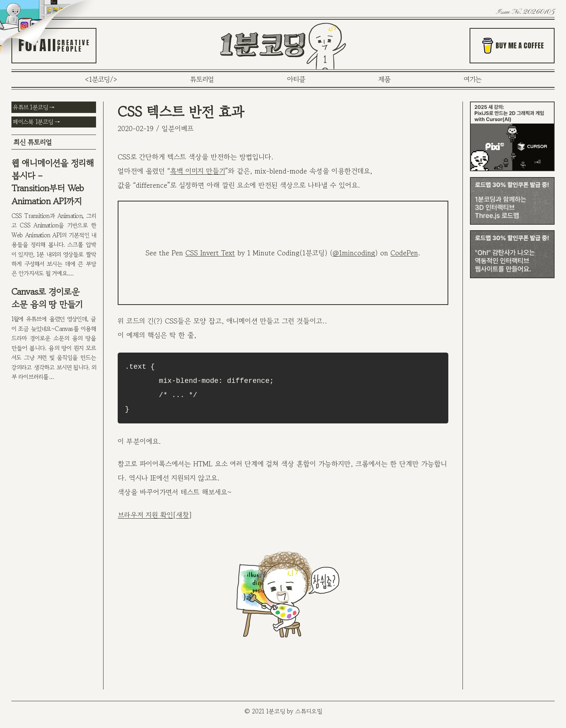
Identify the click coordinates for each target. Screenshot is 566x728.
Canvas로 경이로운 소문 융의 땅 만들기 (47, 298)
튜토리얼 (202, 79)
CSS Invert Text (210, 253)
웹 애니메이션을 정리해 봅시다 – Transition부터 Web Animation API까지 (53, 182)
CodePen (404, 253)
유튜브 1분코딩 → (33, 107)
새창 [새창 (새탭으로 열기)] (182, 515)
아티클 (296, 79)
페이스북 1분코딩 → (36, 122)
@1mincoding (354, 253)
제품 (384, 79)
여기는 (473, 79)
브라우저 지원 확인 (145, 515)
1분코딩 (99, 79)
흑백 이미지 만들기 (198, 171)
